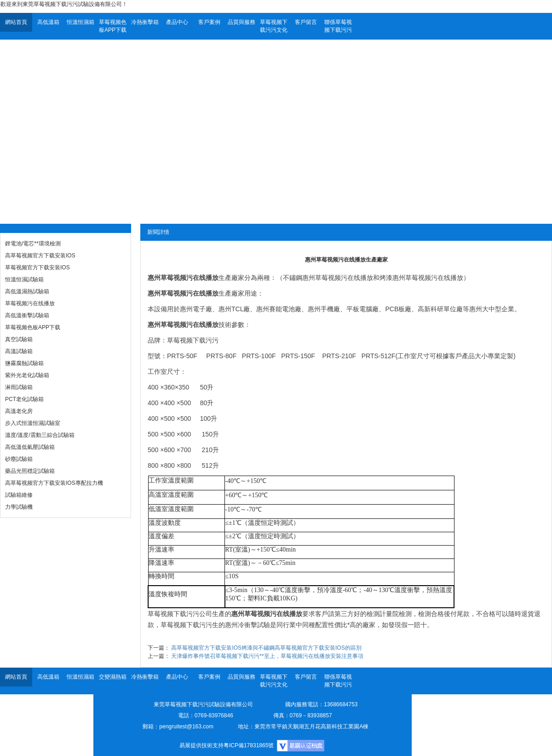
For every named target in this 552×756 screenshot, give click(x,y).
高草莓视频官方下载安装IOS (40, 256)
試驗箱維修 (19, 495)
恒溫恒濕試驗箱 (24, 279)
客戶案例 (209, 22)
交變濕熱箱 (113, 677)
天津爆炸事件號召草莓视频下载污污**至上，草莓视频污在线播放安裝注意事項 (267, 656)
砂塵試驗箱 (19, 459)
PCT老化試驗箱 (24, 399)
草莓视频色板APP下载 (113, 26)
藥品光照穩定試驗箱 (30, 471)
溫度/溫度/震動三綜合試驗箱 (40, 435)
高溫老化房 (19, 411)
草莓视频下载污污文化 (274, 26)
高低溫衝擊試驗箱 (27, 315)
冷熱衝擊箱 (145, 22)
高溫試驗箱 (19, 351)
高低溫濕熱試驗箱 (27, 291)
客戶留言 (306, 22)
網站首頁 (16, 22)
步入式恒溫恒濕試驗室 (33, 423)
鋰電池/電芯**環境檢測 (33, 244)
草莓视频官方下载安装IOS (37, 268)
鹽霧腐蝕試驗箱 (24, 363)
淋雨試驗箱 (19, 387)
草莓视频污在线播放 (30, 303)
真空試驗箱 (19, 339)
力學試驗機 (19, 507)
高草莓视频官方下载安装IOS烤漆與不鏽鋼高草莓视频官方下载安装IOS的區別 (266, 648)
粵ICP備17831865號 (249, 745)
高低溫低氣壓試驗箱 (30, 447)
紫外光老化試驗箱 (27, 375)
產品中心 (177, 22)
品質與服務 (241, 22)
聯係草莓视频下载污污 (338, 26)
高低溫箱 (48, 22)
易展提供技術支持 (201, 745)
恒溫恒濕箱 (80, 22)
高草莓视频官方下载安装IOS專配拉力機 (54, 483)
